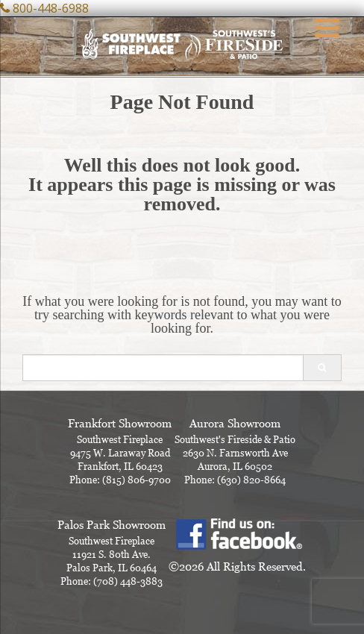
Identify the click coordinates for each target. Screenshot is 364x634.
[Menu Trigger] (327, 26)
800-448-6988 (51, 8)
